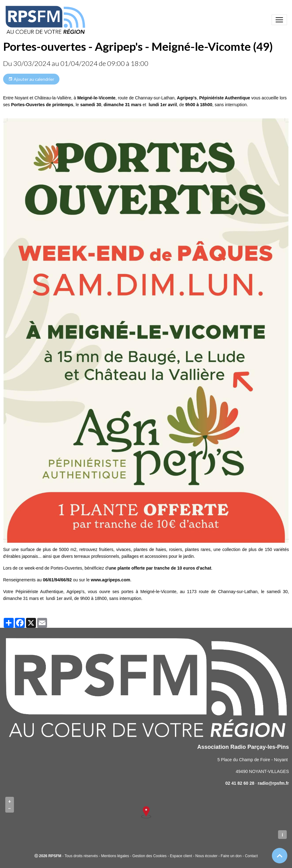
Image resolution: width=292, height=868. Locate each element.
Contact (251, 856)
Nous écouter (206, 856)
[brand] (46, 20)
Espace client (181, 856)
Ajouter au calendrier (31, 79)
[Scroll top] (280, 856)
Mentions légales (115, 856)
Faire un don (231, 856)
